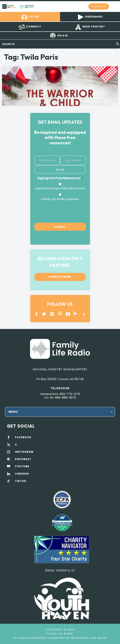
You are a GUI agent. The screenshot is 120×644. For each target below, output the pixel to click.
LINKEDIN (76, 314)
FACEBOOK (23, 437)
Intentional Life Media (88, 638)
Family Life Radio (38, 6)
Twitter (44, 314)
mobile (115, 6)
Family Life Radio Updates (60, 199)
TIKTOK (21, 481)
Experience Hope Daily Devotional (60, 188)
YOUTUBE (68, 314)
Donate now (99, 6)
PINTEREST (60, 314)
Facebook (37, 314)
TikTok (84, 314)
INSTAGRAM (52, 314)
